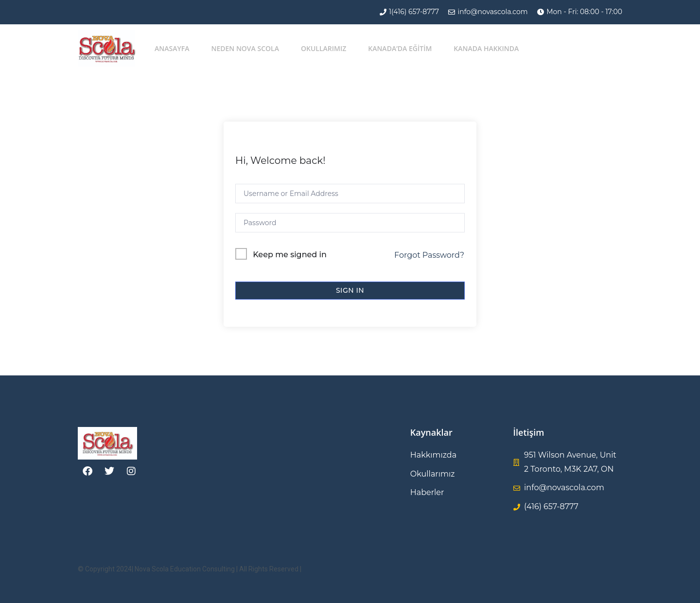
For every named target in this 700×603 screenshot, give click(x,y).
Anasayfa (172, 48)
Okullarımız (324, 48)
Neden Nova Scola (245, 48)
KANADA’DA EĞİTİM (400, 48)
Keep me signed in (290, 255)
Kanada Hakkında (486, 48)
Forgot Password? (429, 255)
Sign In (350, 290)
